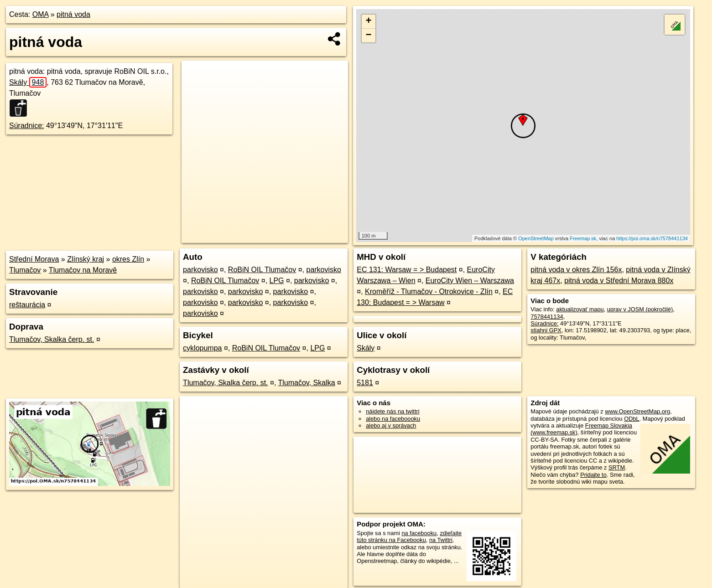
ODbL (631, 419)
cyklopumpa (202, 348)
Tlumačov (25, 270)
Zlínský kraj (86, 259)
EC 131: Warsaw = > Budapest (407, 270)
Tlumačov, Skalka (307, 383)
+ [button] (369, 21)
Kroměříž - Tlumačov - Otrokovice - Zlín (429, 291)
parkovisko (200, 270)
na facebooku (419, 533)
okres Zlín (128, 259)
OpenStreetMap (536, 238)
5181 (365, 383)
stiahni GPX (546, 330)
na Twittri (441, 540)
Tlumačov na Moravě (83, 270)
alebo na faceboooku (393, 419)
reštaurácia (27, 305)
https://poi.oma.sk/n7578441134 (652, 238)
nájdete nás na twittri (392, 411)
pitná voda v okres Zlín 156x (576, 270)
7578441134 (547, 317)
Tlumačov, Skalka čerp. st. (52, 339)
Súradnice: (27, 126)
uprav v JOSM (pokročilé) (640, 309)
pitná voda (73, 14)
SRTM (617, 467)
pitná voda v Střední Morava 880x (619, 281)
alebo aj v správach (391, 426)
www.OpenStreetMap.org (637, 411)
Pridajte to (593, 475)
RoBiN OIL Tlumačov (262, 270)
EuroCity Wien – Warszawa (470, 281)
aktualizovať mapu (580, 309)
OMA (41, 14)
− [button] (369, 36)
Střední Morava (34, 259)
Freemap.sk (583, 238)
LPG (277, 281)
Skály (28, 82)
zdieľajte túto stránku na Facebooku (409, 536)
